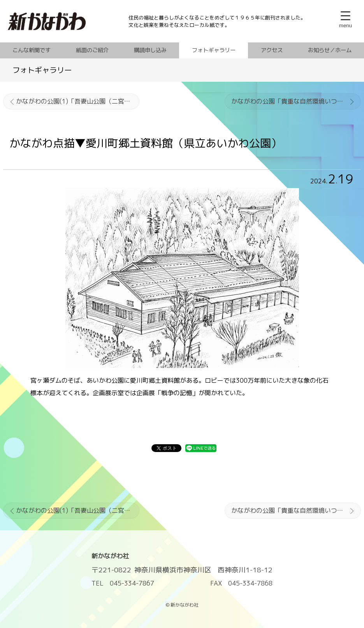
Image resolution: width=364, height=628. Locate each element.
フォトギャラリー (214, 50)
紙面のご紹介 (92, 50)
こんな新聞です (32, 50)
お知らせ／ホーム (330, 50)
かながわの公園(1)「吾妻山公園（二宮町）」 (78, 101)
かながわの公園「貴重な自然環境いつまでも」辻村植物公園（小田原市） (296, 101)
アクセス (272, 50)
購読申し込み (150, 50)
